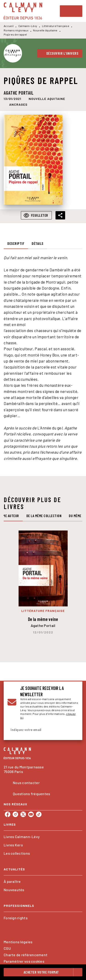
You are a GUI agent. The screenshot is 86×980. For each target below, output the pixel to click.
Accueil (9, 26)
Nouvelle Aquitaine (45, 30)
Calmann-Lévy (28, 26)
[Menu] (71, 11)
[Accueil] (23, 11)
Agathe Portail (19, 93)
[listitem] (8, 814)
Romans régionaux (16, 30)
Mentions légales (18, 942)
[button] (60, 53)
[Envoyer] (73, 730)
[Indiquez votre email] (37, 730)
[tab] (16, 243)
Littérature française (56, 26)
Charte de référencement (26, 955)
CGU (7, 948)
